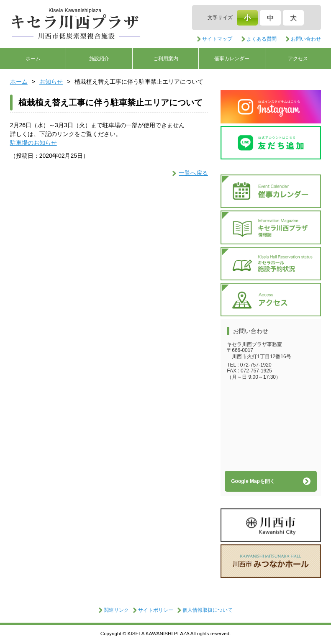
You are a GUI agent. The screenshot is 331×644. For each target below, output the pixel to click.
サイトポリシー (156, 610)
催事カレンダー (232, 59)
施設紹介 (99, 59)
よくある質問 (262, 39)
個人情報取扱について (208, 610)
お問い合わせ (306, 39)
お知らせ (51, 82)
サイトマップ (217, 39)
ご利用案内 (166, 59)
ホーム (33, 59)
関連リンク (116, 610)
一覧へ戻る (193, 173)
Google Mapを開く (253, 481)
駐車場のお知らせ (33, 143)
